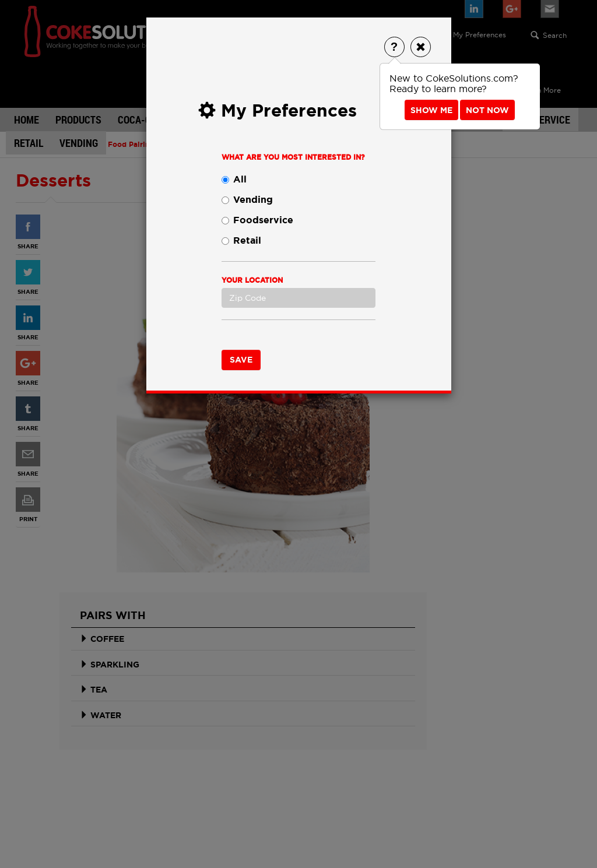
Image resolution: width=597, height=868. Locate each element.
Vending (247, 200)
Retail (241, 240)
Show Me (431, 110)
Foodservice (257, 220)
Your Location (252, 280)
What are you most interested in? (293, 157)
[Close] (421, 47)
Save (241, 360)
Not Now (487, 110)
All (234, 179)
